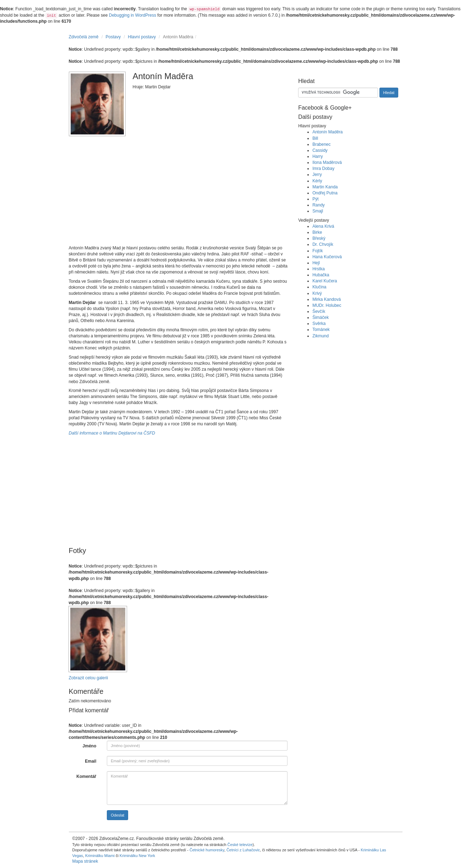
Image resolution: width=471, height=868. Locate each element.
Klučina (319, 287)
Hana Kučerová (327, 257)
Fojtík (317, 251)
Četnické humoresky (207, 850)
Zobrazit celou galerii (89, 678)
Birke (317, 232)
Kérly (317, 181)
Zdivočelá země (84, 37)
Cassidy (320, 150)
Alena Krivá (323, 226)
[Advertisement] (178, 194)
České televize (240, 845)
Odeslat (117, 815)
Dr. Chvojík (323, 244)
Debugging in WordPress (133, 15)
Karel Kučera (325, 281)
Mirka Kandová (327, 299)
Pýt (315, 199)
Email (91, 761)
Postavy (113, 37)
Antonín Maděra (327, 132)
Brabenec (321, 144)
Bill (315, 138)
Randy (319, 205)
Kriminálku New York (137, 856)
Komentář (86, 776)
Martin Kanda (325, 187)
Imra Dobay (323, 168)
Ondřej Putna (325, 193)
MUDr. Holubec (327, 305)
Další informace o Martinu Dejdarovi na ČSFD (112, 433)
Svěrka (319, 324)
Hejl (316, 263)
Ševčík (319, 311)
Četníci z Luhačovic (243, 850)
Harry (317, 156)
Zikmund (321, 336)
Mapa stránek (85, 861)
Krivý (317, 293)
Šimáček (321, 317)
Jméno (90, 746)
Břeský (319, 238)
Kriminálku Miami (100, 856)
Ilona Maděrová (327, 162)
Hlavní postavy (142, 37)
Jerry (317, 175)
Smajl (318, 211)
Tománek (321, 330)
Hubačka (321, 275)
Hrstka (319, 269)
